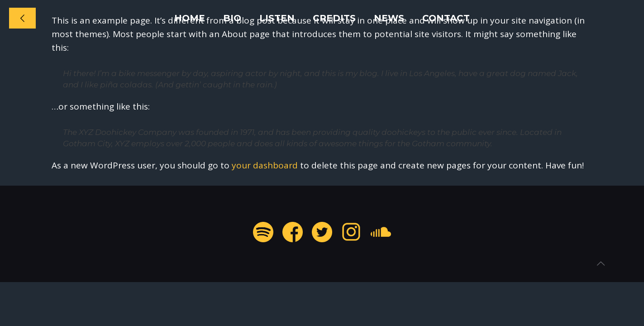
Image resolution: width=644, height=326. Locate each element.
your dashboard (265, 165)
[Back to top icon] (601, 264)
